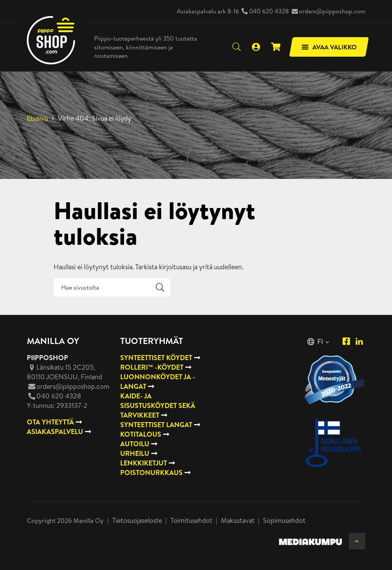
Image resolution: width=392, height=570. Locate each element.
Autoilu (135, 444)
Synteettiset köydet (156, 358)
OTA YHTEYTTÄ (50, 422)
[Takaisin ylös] (357, 541)
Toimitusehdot (191, 520)
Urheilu (135, 453)
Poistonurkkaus (151, 473)
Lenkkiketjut (144, 463)
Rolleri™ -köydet (152, 367)
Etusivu (37, 118)
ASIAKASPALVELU (55, 432)
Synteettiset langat (156, 425)
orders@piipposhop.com (332, 11)
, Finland (65, 372)
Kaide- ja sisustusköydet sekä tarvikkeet (158, 405)
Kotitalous (141, 434)
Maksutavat (238, 520)
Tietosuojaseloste (137, 520)
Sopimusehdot (284, 520)
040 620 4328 (269, 11)
